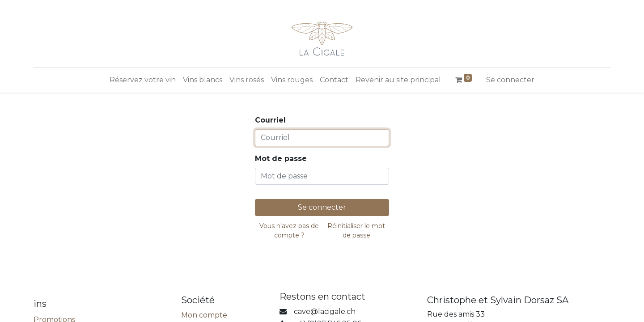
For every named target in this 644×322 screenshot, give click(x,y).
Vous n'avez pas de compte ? (289, 231)
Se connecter (510, 80)
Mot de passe (281, 159)
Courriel (270, 120)
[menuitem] (143, 80)
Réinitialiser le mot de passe (356, 231)
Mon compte (204, 315)
